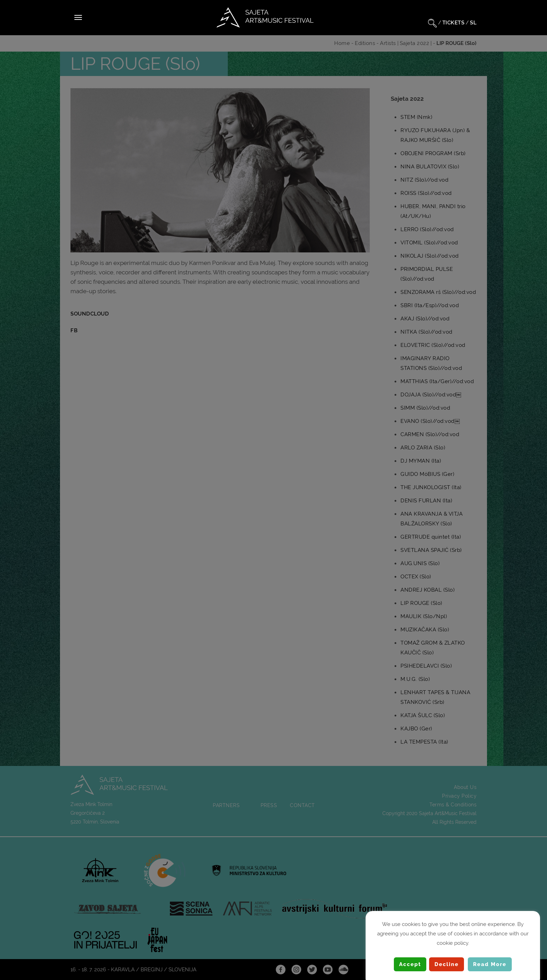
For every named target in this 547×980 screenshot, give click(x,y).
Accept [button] (410, 964)
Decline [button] (447, 964)
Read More (490, 964)
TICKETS (454, 23)
